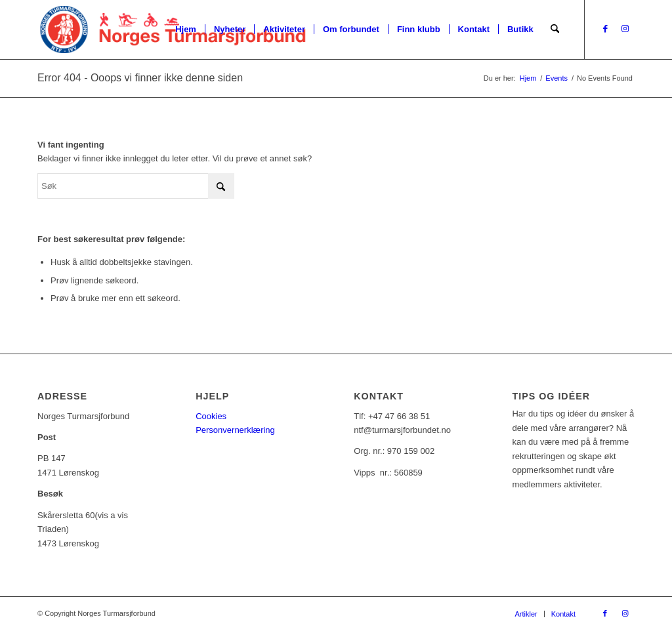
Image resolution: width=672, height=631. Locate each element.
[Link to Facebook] (605, 29)
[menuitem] (186, 30)
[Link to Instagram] (625, 29)
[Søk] (555, 30)
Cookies (211, 416)
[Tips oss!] (608, 506)
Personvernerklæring (235, 430)
